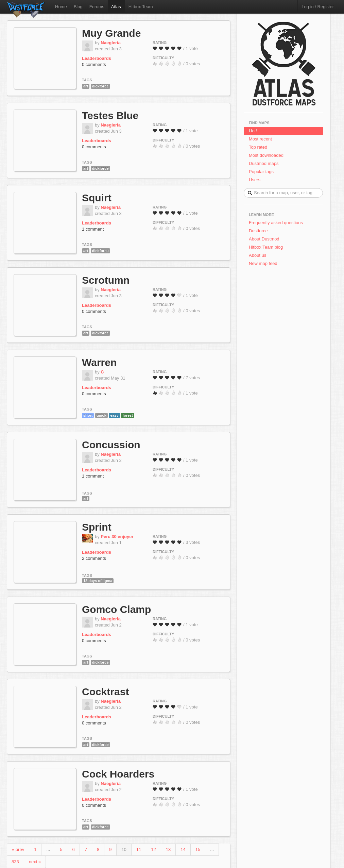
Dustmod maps (264, 163)
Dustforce (258, 231)
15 (198, 849)
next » (35, 862)
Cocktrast (105, 692)
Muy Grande (111, 33)
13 (168, 849)
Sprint (97, 527)
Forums (97, 7)
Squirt (97, 198)
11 (139, 849)
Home (61, 7)
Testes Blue (110, 115)
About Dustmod (264, 239)
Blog (78, 7)
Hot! (253, 131)
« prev (18, 849)
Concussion (111, 445)
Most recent (260, 139)
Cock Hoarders (118, 774)
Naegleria (111, 43)
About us (257, 255)
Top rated (258, 147)
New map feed (264, 263)
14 (183, 849)
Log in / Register (318, 7)
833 (15, 862)
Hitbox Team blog (266, 247)
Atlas (116, 7)
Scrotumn (106, 280)
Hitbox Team (141, 7)
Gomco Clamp (116, 609)
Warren (99, 362)
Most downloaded (266, 155)
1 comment (93, 229)
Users (255, 180)
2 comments (94, 558)
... (48, 849)
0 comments (94, 64)
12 (153, 849)
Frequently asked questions (276, 223)
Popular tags (261, 172)
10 (124, 849)
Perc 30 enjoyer (117, 537)
